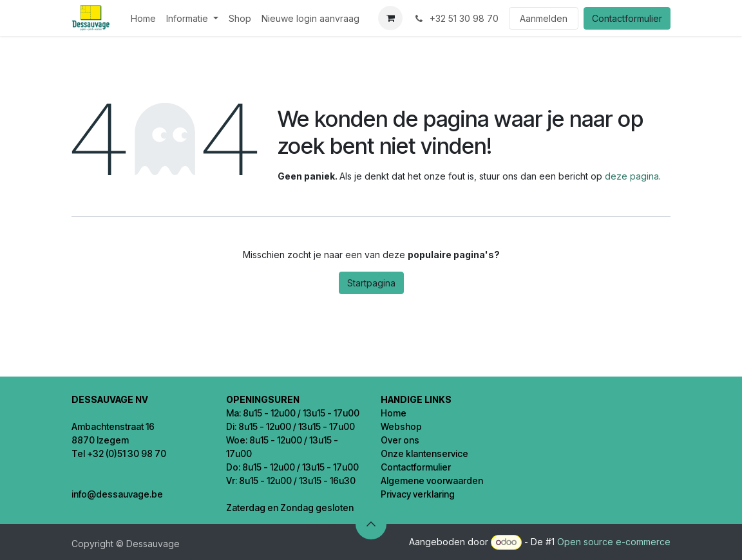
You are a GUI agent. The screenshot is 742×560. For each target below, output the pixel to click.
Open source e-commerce (614, 542)
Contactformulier (627, 18)
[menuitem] (143, 18)
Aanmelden (544, 18)
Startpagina (371, 283)
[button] (371, 524)
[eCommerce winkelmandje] (390, 18)
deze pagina (632, 176)
